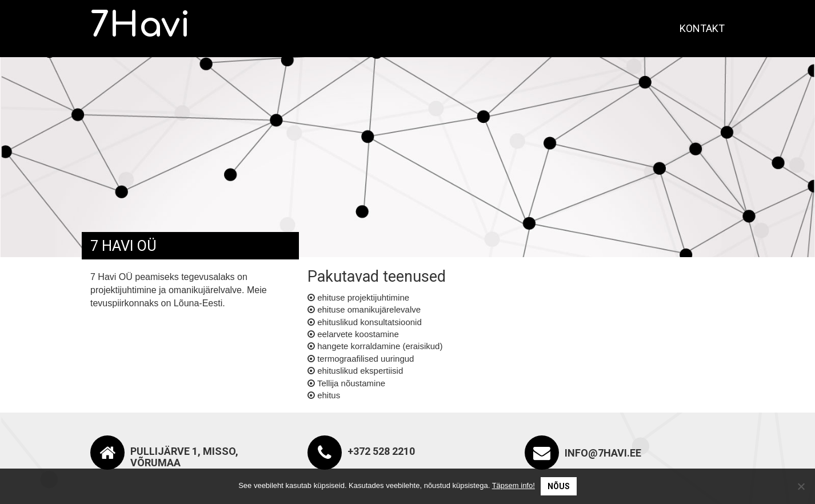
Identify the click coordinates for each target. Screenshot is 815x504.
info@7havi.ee (603, 453)
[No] (801, 486)
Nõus (559, 486)
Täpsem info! (514, 485)
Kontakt (702, 28)
